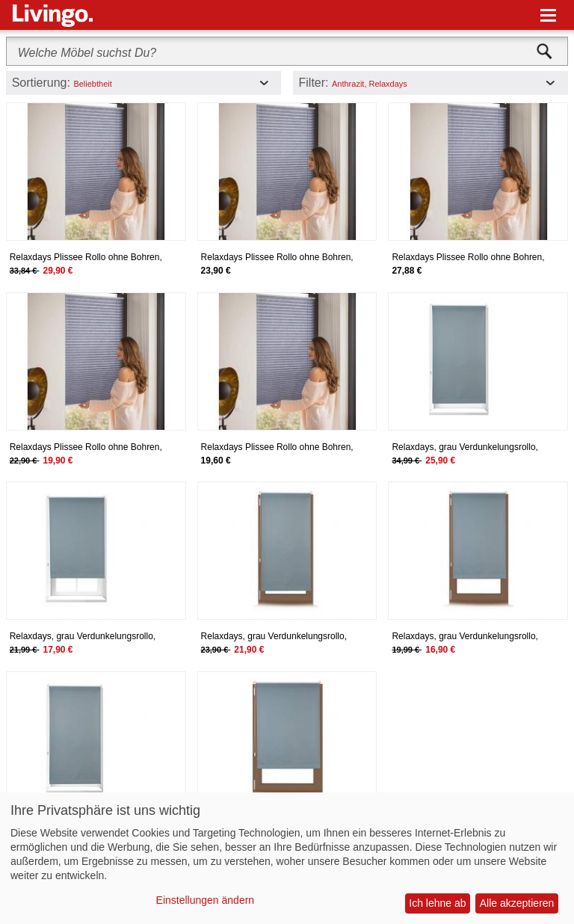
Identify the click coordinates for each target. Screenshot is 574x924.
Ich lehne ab (437, 903)
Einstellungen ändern (206, 900)
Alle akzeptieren (517, 903)
